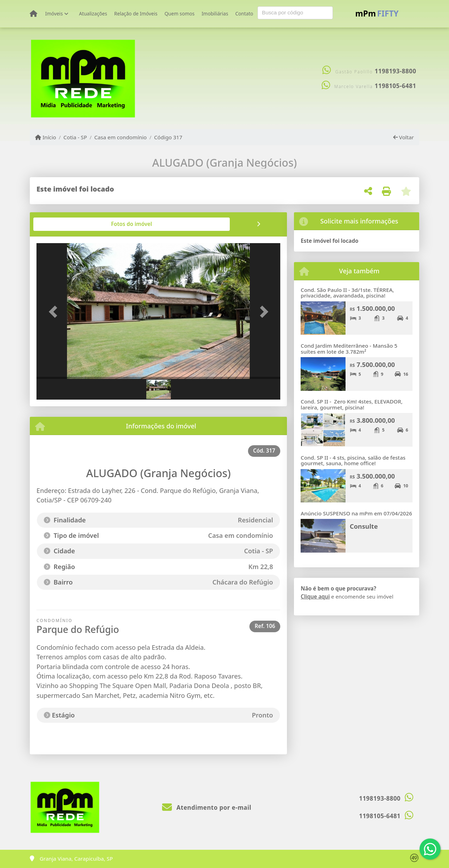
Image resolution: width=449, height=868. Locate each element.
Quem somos (180, 14)
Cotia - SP (75, 137)
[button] (55, 312)
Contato (244, 14)
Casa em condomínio (121, 137)
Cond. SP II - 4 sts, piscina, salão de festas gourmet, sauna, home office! (353, 460)
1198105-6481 (395, 86)
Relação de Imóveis (136, 14)
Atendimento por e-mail (207, 807)
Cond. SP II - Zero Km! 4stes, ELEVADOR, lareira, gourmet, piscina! (351, 404)
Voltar (404, 137)
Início (46, 137)
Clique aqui (315, 596)
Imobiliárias (215, 14)
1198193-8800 (395, 71)
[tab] (59, 224)
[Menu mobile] (33, 14)
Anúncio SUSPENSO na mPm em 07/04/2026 (356, 513)
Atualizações (93, 14)
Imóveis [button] (54, 14)
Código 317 (168, 137)
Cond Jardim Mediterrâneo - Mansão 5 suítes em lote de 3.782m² (349, 349)
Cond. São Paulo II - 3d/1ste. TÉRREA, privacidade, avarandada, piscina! (347, 293)
